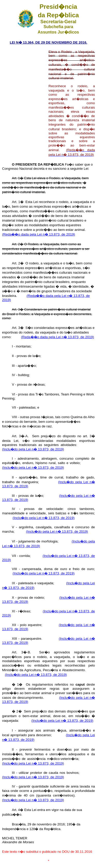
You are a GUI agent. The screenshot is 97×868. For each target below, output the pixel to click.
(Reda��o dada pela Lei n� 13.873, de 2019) (39, 234)
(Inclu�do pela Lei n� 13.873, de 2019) (33, 449)
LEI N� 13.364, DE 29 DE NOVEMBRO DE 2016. (49, 42)
